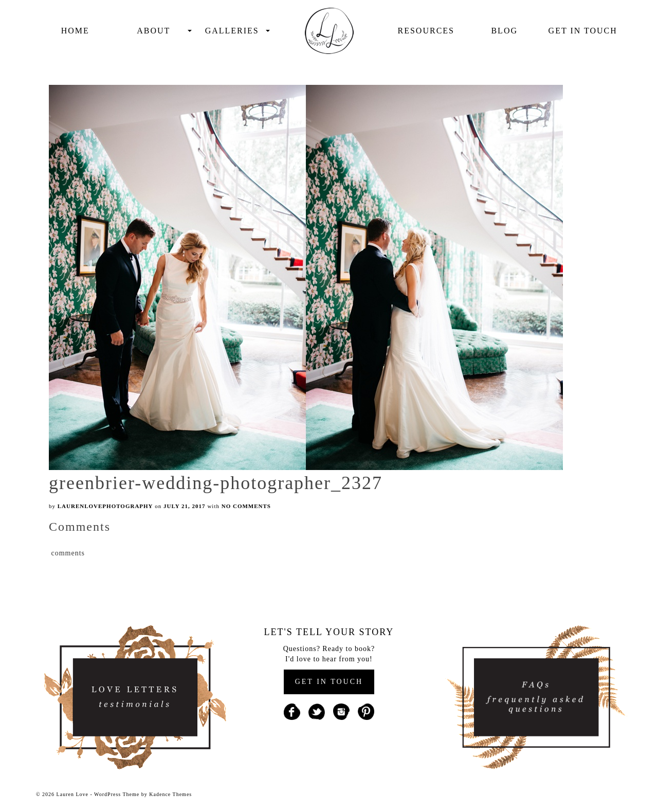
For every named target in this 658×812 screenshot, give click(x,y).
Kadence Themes (170, 794)
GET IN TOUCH (329, 682)
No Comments (246, 506)
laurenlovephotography (105, 506)
